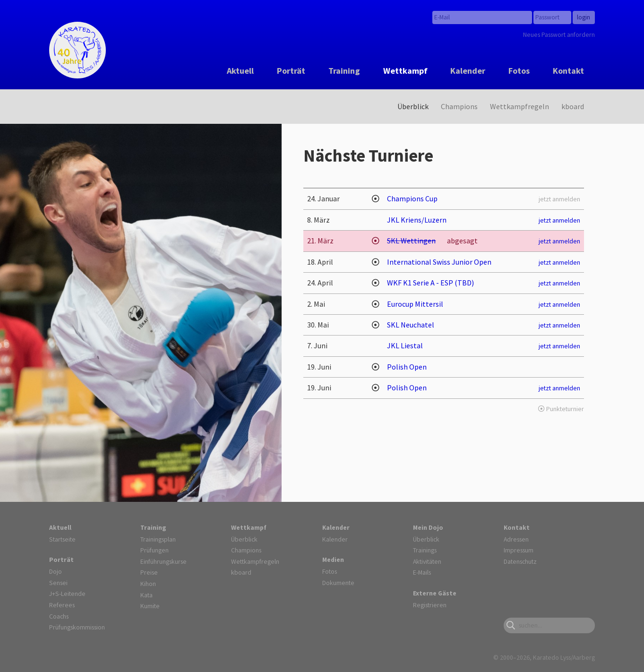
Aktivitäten (427, 561)
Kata (146, 595)
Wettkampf (405, 71)
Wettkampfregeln (519, 106)
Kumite (150, 606)
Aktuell (240, 71)
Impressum (519, 550)
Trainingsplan (158, 539)
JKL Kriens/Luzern (417, 220)
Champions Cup (412, 198)
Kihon (148, 584)
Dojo (56, 571)
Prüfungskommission (77, 627)
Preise (149, 572)
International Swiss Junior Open (439, 262)
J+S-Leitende (67, 594)
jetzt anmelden (559, 220)
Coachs (59, 616)
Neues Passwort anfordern (559, 34)
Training (344, 71)
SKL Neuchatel (411, 325)
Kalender (468, 71)
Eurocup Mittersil (415, 304)
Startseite (62, 539)
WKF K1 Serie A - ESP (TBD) (430, 283)
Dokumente (338, 583)
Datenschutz (520, 561)
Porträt (291, 71)
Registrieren (430, 605)
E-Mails (422, 572)
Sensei (58, 583)
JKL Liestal (405, 345)
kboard (573, 106)
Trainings (425, 550)
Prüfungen (155, 550)
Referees (62, 605)
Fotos (519, 71)
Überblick (413, 106)
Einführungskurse (163, 561)
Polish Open (407, 367)
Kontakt (568, 71)
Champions (459, 106)
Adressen (516, 539)
